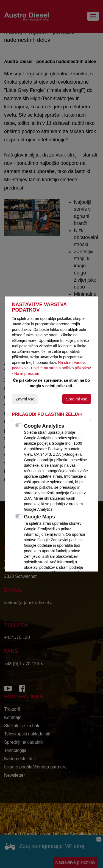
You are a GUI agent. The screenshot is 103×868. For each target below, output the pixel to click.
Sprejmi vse (77, 399)
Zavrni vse (25, 399)
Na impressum (27, 373)
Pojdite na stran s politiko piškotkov (61, 368)
